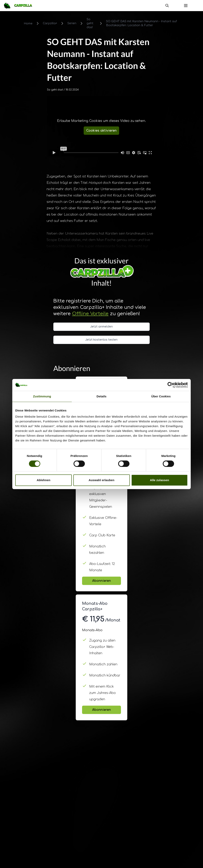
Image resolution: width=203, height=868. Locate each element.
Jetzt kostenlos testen (101, 340)
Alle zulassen (159, 480)
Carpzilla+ (50, 23)
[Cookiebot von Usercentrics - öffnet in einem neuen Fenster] (170, 385)
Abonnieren (101, 581)
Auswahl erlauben (101, 480)
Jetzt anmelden (101, 327)
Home (28, 24)
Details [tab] (101, 396)
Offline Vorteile (90, 314)
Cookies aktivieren (101, 131)
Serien (72, 23)
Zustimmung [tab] (42, 396)
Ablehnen (44, 480)
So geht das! (90, 23)
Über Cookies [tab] (161, 396)
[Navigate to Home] (20, 6)
